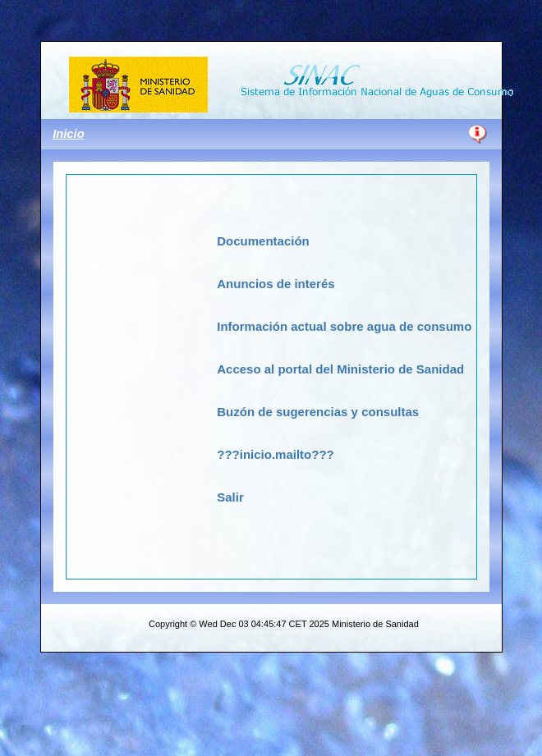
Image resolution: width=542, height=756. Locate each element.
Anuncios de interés (276, 284)
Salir (230, 497)
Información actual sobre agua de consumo (344, 326)
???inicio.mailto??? (276, 454)
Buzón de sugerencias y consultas (318, 412)
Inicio (68, 134)
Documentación (263, 241)
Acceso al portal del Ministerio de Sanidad (340, 369)
